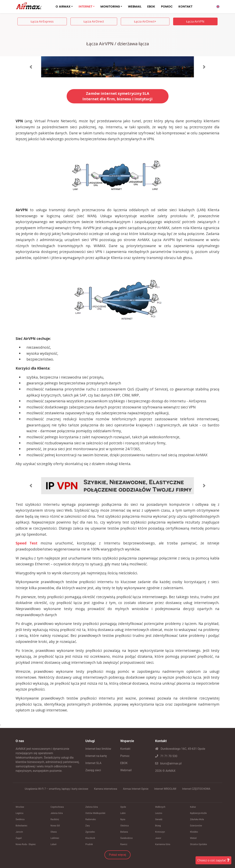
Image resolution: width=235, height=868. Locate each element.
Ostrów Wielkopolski (95, 813)
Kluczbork (90, 838)
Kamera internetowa (106, 789)
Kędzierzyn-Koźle (198, 813)
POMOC (167, 7)
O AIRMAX (63, 7)
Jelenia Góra (57, 813)
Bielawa (124, 832)
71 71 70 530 (166, 756)
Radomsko (91, 819)
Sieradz (159, 819)
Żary (88, 826)
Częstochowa (57, 807)
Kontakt (125, 749)
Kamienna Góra (163, 844)
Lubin (123, 813)
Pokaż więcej (118, 855)
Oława (54, 832)
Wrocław (20, 807)
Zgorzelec (90, 832)
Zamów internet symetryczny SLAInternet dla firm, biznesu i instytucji (117, 96)
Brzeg (158, 826)
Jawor (158, 838)
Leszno (159, 813)
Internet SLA (93, 763)
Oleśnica (124, 826)
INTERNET (85, 7)
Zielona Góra (92, 807)
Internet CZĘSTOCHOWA (196, 789)
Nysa (123, 819)
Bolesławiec (21, 826)
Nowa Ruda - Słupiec (26, 844)
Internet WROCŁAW (165, 789)
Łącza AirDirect (94, 21)
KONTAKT (185, 7)
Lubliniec (55, 838)
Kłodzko (194, 832)
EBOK (151, 7)
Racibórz (55, 819)
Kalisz (193, 807)
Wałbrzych (160, 807)
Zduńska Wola (197, 819)
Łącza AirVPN (195, 21)
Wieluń (193, 838)
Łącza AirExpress (42, 21)
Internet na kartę (96, 756)
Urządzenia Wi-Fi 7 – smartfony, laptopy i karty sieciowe (57, 789)
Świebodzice (126, 838)
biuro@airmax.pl (168, 763)
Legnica (19, 813)
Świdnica (20, 819)
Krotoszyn (160, 832)
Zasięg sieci (93, 770)
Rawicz (124, 844)
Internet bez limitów (98, 749)
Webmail (126, 770)
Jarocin (19, 832)
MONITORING (110, 7)
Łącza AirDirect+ (145, 21)
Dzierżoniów (196, 826)
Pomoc (125, 756)
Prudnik (89, 844)
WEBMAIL (135, 7)
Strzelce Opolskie (198, 844)
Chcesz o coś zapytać (213, 860)
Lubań (54, 844)
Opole (123, 807)
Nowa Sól (55, 826)
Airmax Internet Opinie (136, 789)
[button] (31, 67)
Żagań (19, 838)
